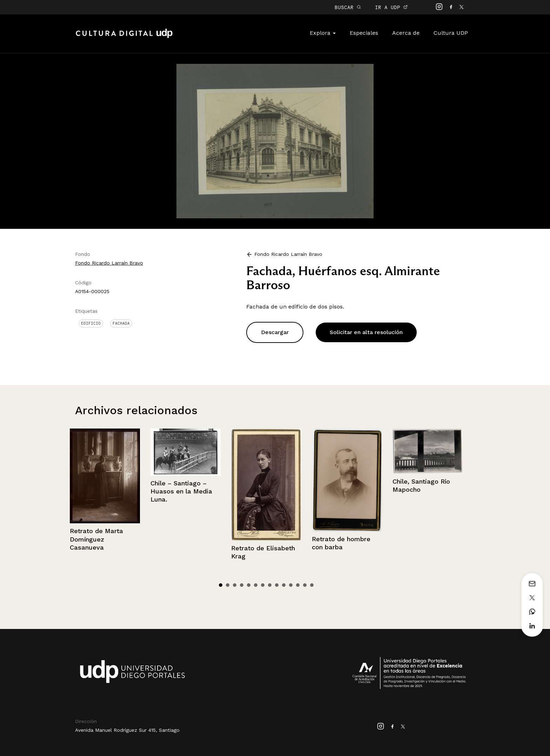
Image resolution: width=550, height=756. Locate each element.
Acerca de (406, 33)
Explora (323, 33)
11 (291, 585)
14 (312, 585)
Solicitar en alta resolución (366, 332)
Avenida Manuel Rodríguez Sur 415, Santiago (127, 730)
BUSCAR (348, 7)
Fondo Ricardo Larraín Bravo (109, 263)
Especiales (364, 33)
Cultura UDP (451, 33)
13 (305, 585)
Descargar (275, 332)
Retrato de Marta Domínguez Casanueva (96, 539)
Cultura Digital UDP (124, 37)
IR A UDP (391, 7)
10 (284, 585)
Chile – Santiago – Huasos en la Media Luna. (181, 491)
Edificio (91, 323)
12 (298, 585)
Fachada (121, 323)
